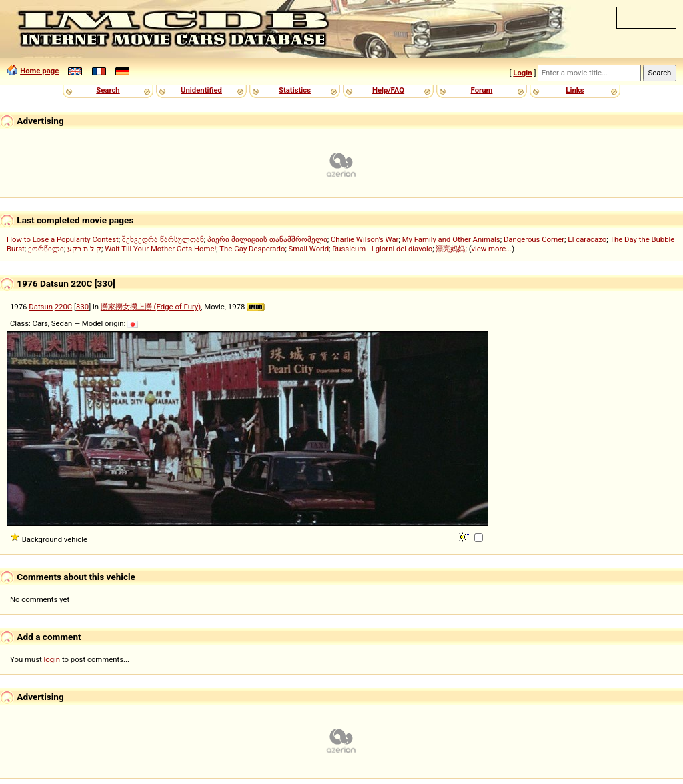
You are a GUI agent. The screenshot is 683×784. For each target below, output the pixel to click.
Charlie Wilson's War (365, 239)
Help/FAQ (388, 90)
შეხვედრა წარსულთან (163, 239)
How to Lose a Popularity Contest (63, 239)
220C (63, 307)
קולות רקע (84, 249)
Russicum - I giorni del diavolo (382, 249)
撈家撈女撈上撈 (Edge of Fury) (151, 307)
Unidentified (201, 90)
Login (522, 73)
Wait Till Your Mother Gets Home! (160, 249)
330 (82, 307)
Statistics (295, 90)
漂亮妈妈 (450, 249)
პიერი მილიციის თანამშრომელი (267, 239)
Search (108, 90)
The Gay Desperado (252, 249)
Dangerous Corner (534, 239)
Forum (482, 90)
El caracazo (587, 239)
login (52, 659)
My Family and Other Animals (451, 239)
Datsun (41, 307)
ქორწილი (46, 249)
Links (575, 90)
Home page (39, 71)
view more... (492, 249)
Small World (309, 249)
